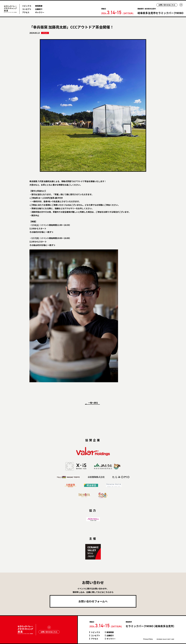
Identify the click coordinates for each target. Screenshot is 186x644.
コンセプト (27, 9)
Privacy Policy (148, 639)
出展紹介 (39, 9)
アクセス (26, 12)
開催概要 (39, 6)
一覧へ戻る (93, 403)
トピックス (27, 6)
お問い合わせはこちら (167, 5)
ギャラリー (40, 12)
